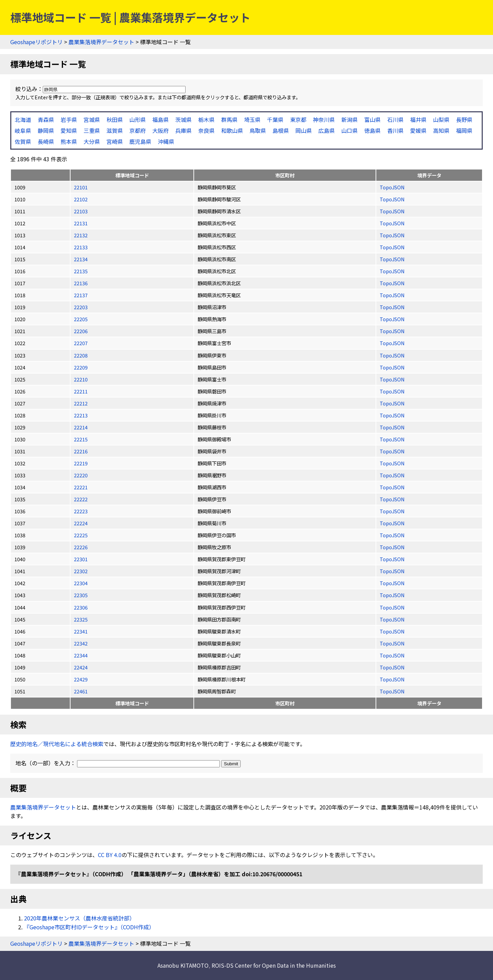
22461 (81, 691)
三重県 (92, 130)
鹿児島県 (140, 141)
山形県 (138, 120)
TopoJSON (392, 187)
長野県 (464, 120)
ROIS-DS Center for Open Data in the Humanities (274, 965)
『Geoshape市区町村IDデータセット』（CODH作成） (89, 927)
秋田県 (115, 120)
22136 (81, 283)
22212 (81, 403)
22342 (81, 643)
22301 (81, 559)
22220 (81, 475)
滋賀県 (115, 130)
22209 (81, 367)
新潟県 (350, 120)
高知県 (441, 130)
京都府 (138, 130)
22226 (81, 547)
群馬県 (229, 120)
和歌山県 (232, 130)
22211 (81, 391)
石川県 (395, 120)
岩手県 (69, 120)
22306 (81, 607)
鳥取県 (258, 130)
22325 (81, 619)
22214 (81, 427)
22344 (81, 655)
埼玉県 (252, 120)
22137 (81, 295)
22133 (81, 247)
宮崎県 (115, 141)
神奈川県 (324, 120)
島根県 (281, 130)
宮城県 (92, 120)
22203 (81, 307)
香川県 (395, 130)
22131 (81, 223)
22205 (81, 319)
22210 (81, 379)
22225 (81, 535)
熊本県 (69, 141)
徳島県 (372, 130)
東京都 (298, 120)
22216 (81, 451)
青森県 (46, 120)
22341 (81, 631)
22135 (81, 271)
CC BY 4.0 (110, 855)
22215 (81, 439)
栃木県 (206, 120)
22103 (81, 211)
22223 (81, 511)
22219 (81, 463)
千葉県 (275, 120)
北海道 (23, 120)
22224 (81, 523)
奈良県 (206, 130)
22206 (81, 331)
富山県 (372, 120)
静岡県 (46, 130)
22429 (81, 679)
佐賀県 (23, 141)
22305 (81, 595)
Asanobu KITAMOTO (183, 965)
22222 (81, 499)
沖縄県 (166, 141)
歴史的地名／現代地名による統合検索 (57, 744)
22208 (81, 355)
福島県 (161, 120)
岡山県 (304, 130)
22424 (81, 667)
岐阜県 (23, 130)
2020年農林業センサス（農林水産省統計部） (79, 918)
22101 (81, 187)
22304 (81, 583)
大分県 (92, 141)
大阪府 (161, 130)
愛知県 (69, 130)
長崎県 (46, 141)
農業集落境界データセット (101, 42)
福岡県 (464, 130)
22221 (81, 487)
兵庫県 (184, 130)
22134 (81, 259)
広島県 (327, 130)
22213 (81, 415)
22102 (81, 199)
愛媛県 (418, 130)
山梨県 (441, 120)
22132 (81, 235)
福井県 (418, 120)
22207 (81, 343)
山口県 (350, 130)
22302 (81, 571)
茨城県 (184, 120)
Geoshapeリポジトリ (36, 42)
